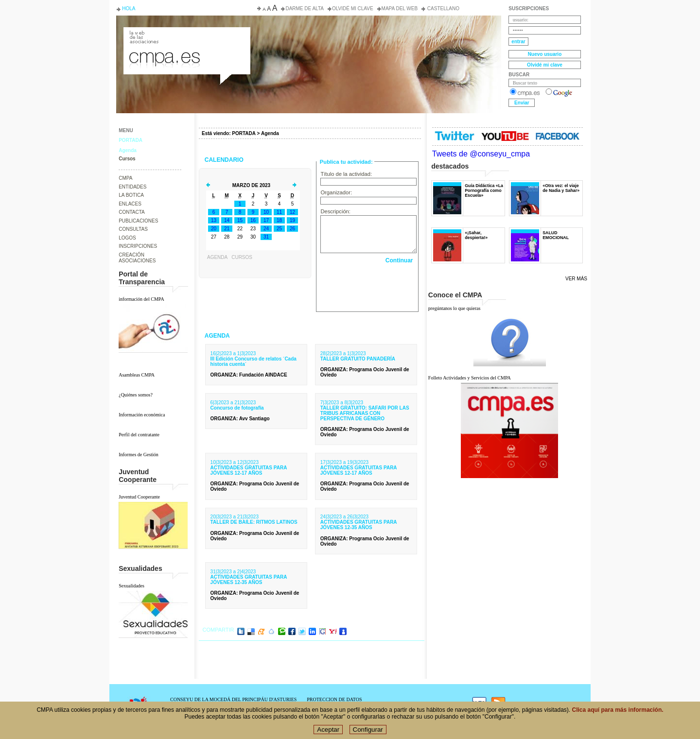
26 (292, 229)
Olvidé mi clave (353, 9)
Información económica (142, 415)
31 (266, 237)
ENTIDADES (132, 187)
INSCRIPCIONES (138, 246)
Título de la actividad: (346, 174)
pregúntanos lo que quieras (454, 308)
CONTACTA (132, 212)
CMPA (125, 178)
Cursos (127, 159)
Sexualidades (131, 586)
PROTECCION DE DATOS (334, 699)
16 (253, 220)
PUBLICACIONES (138, 221)
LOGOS (127, 238)
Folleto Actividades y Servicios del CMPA (470, 378)
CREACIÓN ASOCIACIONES (137, 258)
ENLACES (130, 204)
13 (214, 220)
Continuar (399, 260)
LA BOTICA (131, 195)
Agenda (128, 150)
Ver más (576, 279)
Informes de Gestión (139, 455)
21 (227, 229)
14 (227, 220)
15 (240, 220)
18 (279, 220)
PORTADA (131, 140)
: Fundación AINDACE (249, 375)
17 (266, 220)
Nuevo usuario (545, 54)
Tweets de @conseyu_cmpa (481, 154)
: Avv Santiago (240, 419)
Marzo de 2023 (251, 185)
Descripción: (335, 211)
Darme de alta (305, 9)
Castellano (443, 9)
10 (266, 212)
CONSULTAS (133, 229)
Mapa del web (400, 9)
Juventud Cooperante (139, 497)
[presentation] (368, 285)
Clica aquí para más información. (618, 710)
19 (292, 220)
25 (279, 229)
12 (292, 212)
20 (214, 229)
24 (266, 229)
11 (279, 212)
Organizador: (336, 192)
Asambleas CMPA (137, 375)
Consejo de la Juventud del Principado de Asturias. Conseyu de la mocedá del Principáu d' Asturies (186, 36)
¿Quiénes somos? (136, 395)
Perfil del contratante (139, 435)
